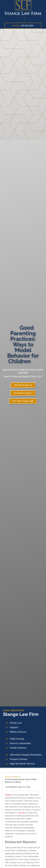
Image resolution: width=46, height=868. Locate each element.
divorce (22, 813)
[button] (24, 19)
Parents (8, 795)
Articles (15, 777)
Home (7, 777)
